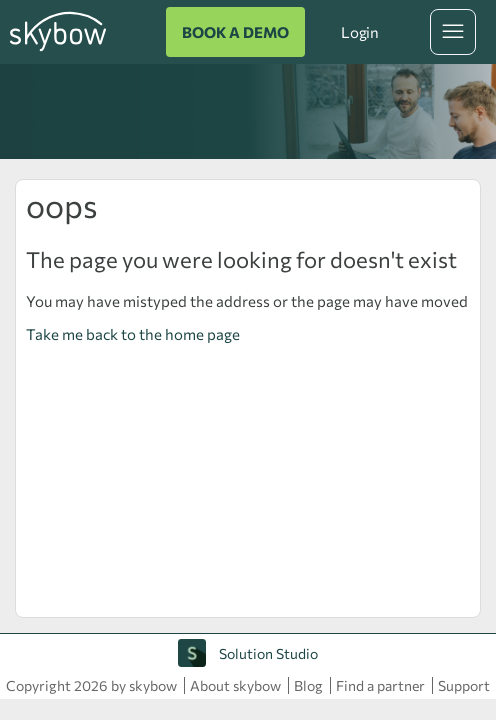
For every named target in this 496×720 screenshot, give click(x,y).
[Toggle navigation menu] (453, 32)
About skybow (235, 685)
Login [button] (360, 32)
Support (464, 685)
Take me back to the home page (133, 334)
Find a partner (380, 685)
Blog (308, 685)
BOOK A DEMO (235, 32)
